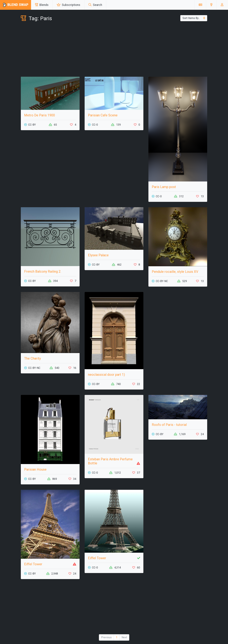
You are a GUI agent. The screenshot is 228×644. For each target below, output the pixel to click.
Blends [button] (42, 5)
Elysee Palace (98, 255)
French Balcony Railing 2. (43, 271)
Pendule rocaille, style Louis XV (175, 272)
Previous (106, 637)
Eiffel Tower (33, 564)
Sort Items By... (194, 18)
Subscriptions (69, 5)
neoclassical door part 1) (106, 375)
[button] (211, 5)
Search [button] (95, 5)
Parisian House (35, 469)
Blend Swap (16, 5)
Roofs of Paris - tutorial (169, 425)
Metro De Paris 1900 (40, 115)
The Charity (32, 358)
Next (124, 637)
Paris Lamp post (164, 187)
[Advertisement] (114, 50)
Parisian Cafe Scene (103, 115)
